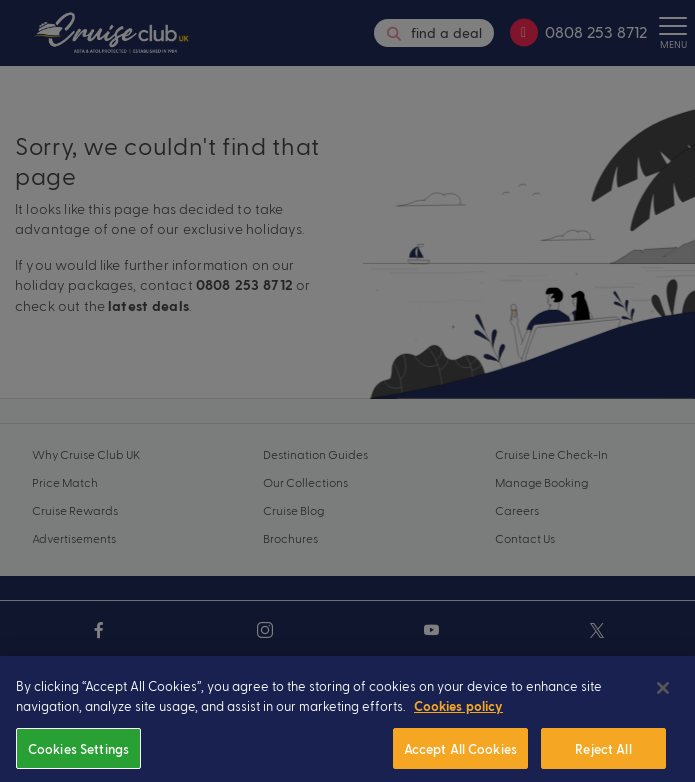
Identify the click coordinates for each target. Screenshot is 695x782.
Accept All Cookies (460, 758)
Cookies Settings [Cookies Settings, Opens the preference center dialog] (78, 758)
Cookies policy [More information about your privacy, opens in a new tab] (458, 718)
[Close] (663, 699)
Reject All (603, 758)
